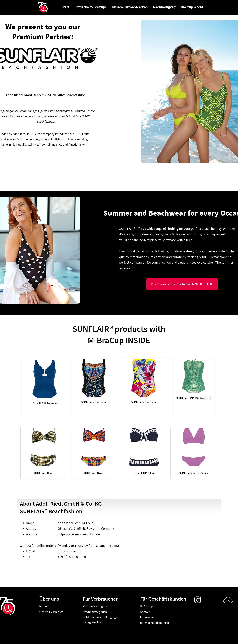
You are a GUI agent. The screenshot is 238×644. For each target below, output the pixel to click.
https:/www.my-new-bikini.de (79, 534)
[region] (45, 388)
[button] (90, 7)
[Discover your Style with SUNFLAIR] (182, 284)
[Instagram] (198, 600)
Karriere (44, 606)
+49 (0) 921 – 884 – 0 (72, 557)
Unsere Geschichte (51, 612)
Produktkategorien (95, 612)
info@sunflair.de (70, 551)
